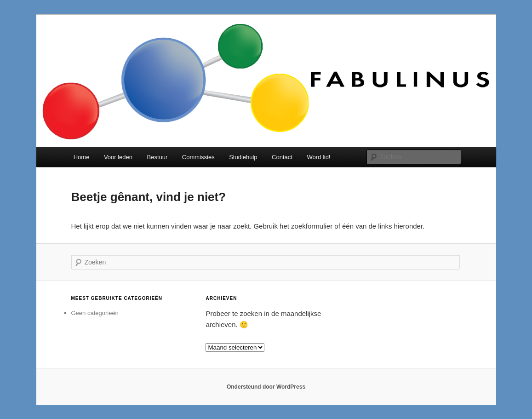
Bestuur (157, 157)
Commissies (198, 157)
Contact (282, 157)
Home (82, 157)
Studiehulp (243, 157)
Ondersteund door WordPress (266, 387)
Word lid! (318, 157)
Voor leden (118, 157)
